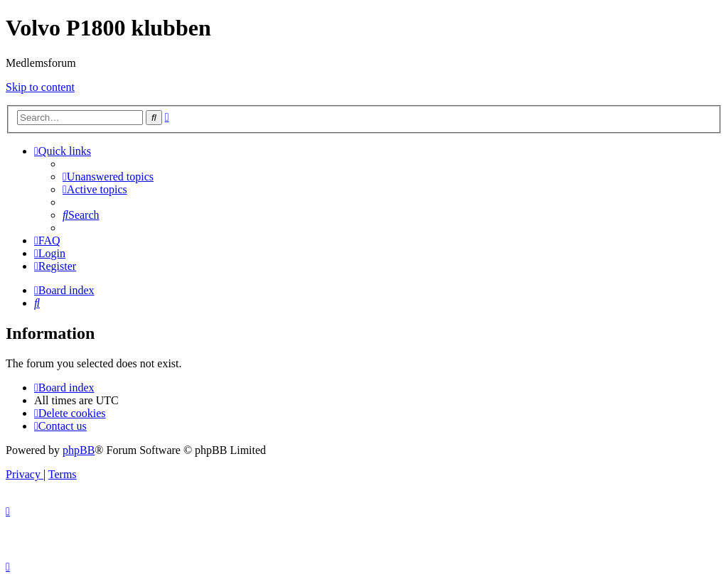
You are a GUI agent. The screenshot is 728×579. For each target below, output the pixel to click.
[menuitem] (108, 177)
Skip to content (40, 87)
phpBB (79, 450)
